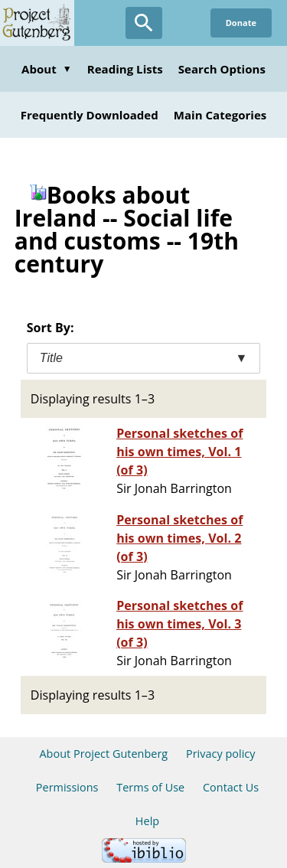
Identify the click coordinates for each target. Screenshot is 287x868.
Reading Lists (125, 69)
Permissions (67, 787)
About (47, 69)
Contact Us (231, 787)
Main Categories (220, 115)
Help (147, 821)
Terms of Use (150, 787)
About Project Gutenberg (103, 754)
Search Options (222, 69)
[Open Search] (144, 23)
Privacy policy (221, 754)
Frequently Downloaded (90, 115)
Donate (241, 23)
